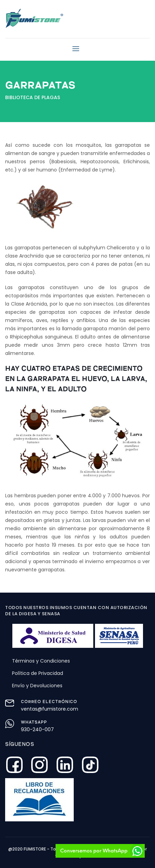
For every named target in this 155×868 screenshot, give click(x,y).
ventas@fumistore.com (50, 709)
